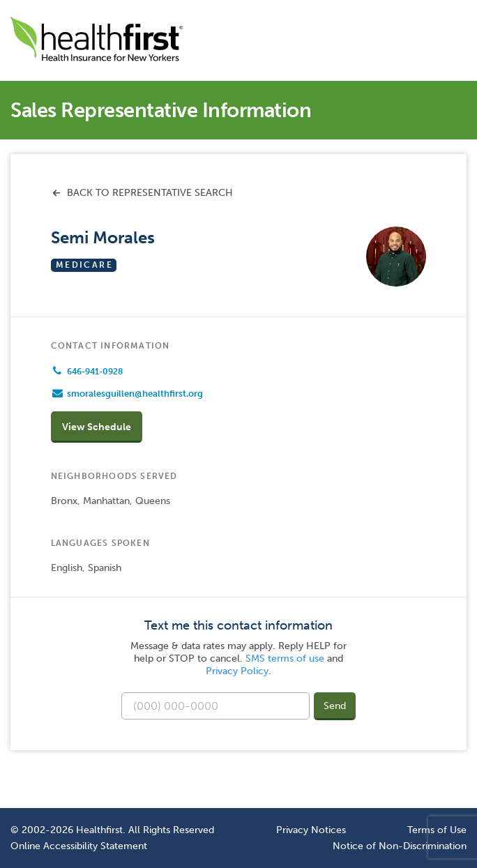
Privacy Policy (237, 671)
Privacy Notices (311, 830)
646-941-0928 (95, 372)
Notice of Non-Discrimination (400, 846)
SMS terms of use (285, 658)
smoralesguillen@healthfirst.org (135, 394)
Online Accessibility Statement (79, 846)
